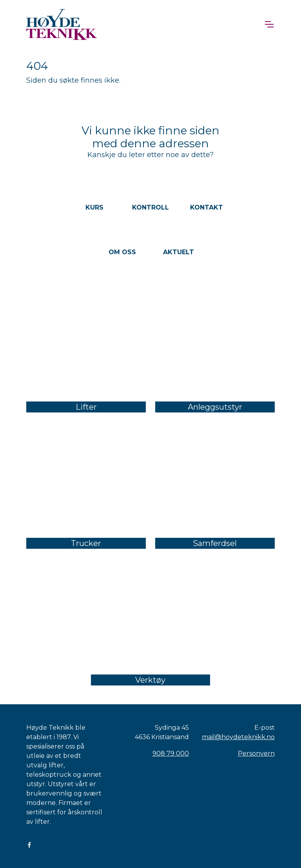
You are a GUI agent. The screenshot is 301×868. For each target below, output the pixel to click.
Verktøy (150, 680)
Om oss (122, 252)
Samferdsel (215, 543)
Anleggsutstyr (215, 407)
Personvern (256, 753)
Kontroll (150, 207)
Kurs (94, 207)
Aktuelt (179, 252)
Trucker (86, 543)
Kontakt (207, 207)
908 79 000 (171, 753)
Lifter (86, 407)
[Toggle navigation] (269, 24)
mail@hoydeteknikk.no (238, 737)
